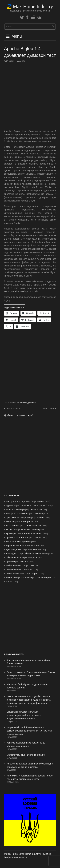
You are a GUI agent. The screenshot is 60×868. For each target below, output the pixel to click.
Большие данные (27, 402)
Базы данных (13, 526)
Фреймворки (44, 578)
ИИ (7, 542)
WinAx (22, 61)
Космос (36, 546)
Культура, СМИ (14, 550)
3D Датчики (24, 502)
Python (40, 518)
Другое (9, 538)
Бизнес (9, 530)
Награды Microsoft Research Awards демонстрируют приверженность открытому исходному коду (30, 731)
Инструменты (24, 542)
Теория (34, 574)
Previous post (14, 409)
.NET (8, 502)
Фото (29, 578)
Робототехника (13, 566)
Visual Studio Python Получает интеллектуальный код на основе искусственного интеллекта (24, 715)
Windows (10, 522)
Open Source (12, 518)
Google (21, 510)
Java (8, 514)
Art (36, 506)
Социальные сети (15, 574)
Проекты (10, 562)
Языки (9, 582)
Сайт (31, 566)
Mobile (39, 514)
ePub (8, 510)
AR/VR (25, 506)
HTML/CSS (37, 510)
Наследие (11, 554)
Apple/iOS (11, 506)
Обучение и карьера (16, 558)
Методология (35, 550)
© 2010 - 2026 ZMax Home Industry (22, 854)
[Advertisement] (30, 96)
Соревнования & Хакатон (19, 570)
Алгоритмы (28, 522)
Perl (29, 518)
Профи (25, 562)
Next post (49, 409)
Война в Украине (32, 534)
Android (40, 502)
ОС (36, 558)
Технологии (12, 578)
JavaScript (23, 514)
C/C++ (48, 506)
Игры (39, 538)
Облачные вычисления (36, 554)
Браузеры (11, 534)
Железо (24, 538)
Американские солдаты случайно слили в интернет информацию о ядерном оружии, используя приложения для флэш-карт (29, 700)
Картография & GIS (16, 546)
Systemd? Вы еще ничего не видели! (26, 755)
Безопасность (34, 526)
